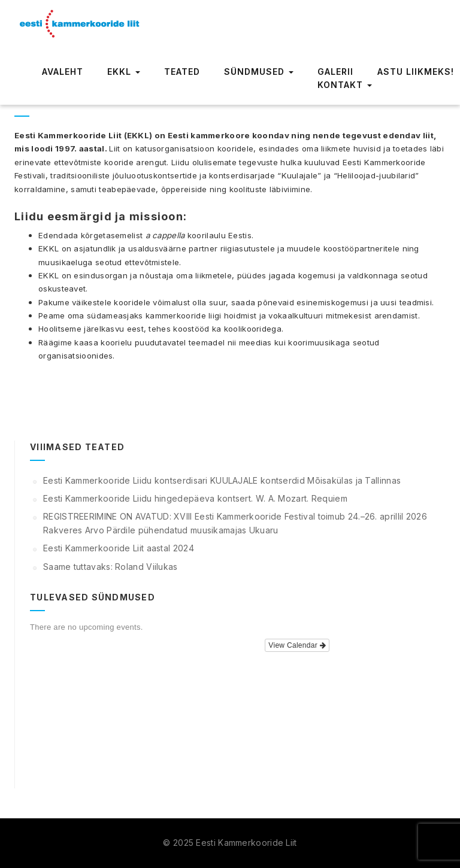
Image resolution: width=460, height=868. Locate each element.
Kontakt (345, 85)
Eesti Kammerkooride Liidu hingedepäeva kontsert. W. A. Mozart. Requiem (195, 498)
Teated (182, 72)
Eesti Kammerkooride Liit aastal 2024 (119, 548)
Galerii (335, 72)
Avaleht (63, 72)
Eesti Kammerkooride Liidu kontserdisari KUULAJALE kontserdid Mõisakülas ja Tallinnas (222, 480)
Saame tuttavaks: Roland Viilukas (111, 567)
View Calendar (297, 645)
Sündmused (259, 72)
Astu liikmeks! (416, 72)
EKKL (124, 72)
